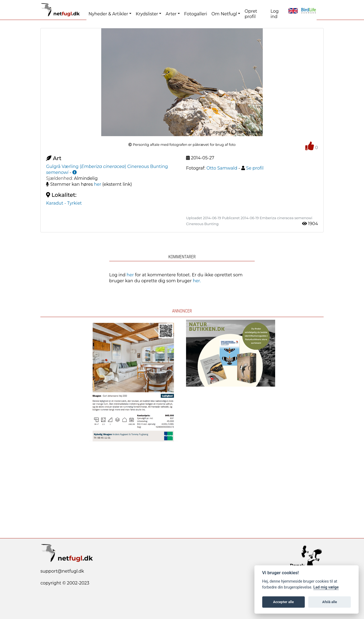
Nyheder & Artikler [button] (108, 14)
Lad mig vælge (326, 587)
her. (197, 281)
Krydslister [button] (147, 14)
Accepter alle (283, 602)
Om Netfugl (224, 14)
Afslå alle (330, 602)
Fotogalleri (196, 14)
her (98, 184)
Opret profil (251, 14)
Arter (171, 14)
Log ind (275, 14)
